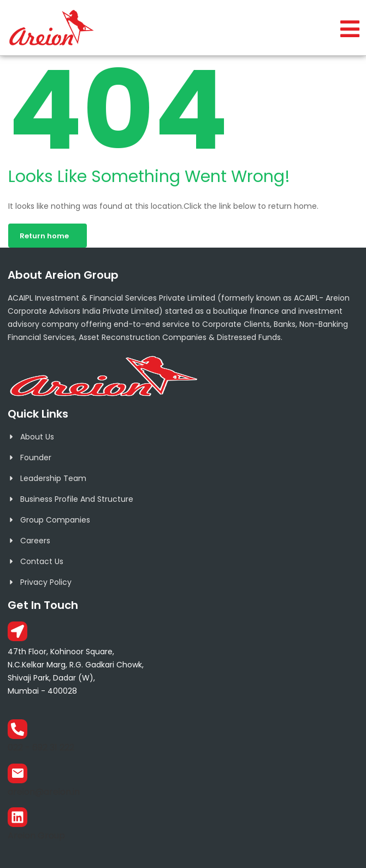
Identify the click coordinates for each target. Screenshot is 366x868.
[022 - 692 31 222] (17, 729)
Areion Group (36, 835)
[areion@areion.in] (17, 773)
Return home (44, 236)
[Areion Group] (17, 817)
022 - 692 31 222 (41, 747)
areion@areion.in (44, 792)
